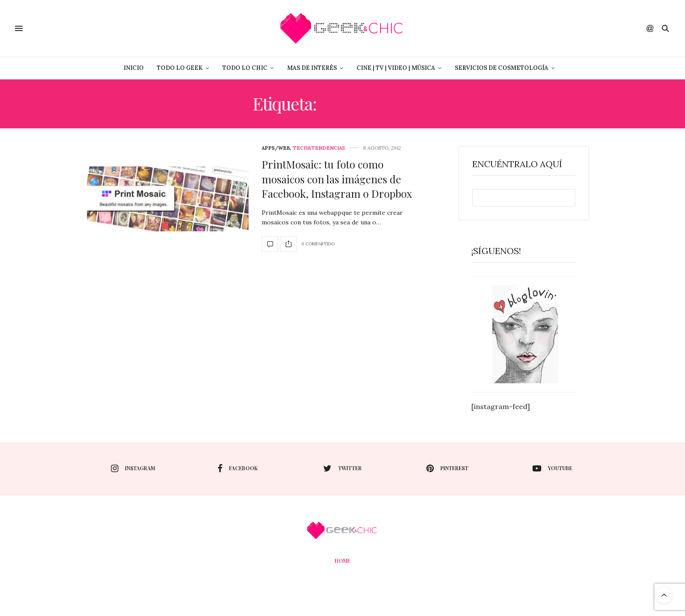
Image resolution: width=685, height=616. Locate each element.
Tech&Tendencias (319, 148)
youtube (552, 468)
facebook (238, 468)
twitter (342, 468)
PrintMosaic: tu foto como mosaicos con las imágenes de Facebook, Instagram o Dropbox (337, 179)
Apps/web (276, 148)
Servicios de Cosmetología (502, 68)
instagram (133, 468)
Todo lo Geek (180, 68)
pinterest (447, 468)
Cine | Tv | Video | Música (396, 68)
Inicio (134, 68)
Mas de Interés (312, 68)
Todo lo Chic (245, 68)
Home (342, 561)
